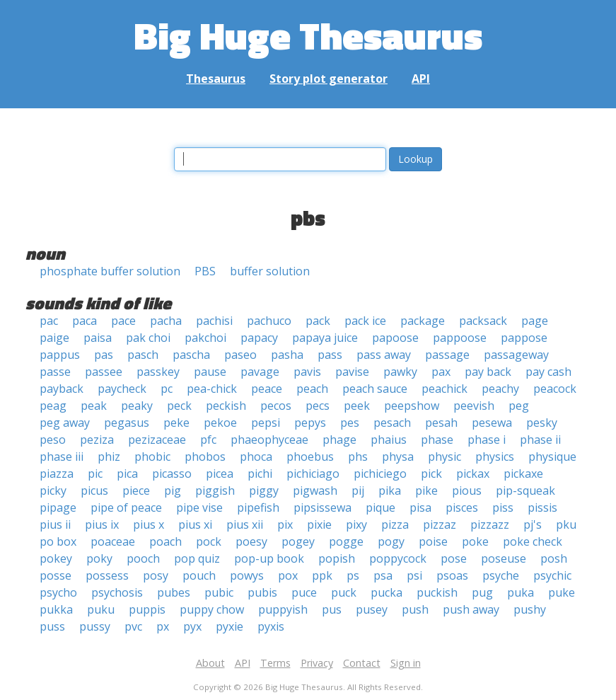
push (415, 609)
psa (383, 575)
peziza (97, 440)
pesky (542, 423)
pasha (287, 355)
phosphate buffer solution (110, 271)
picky (53, 490)
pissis (542, 507)
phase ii (540, 440)
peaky (137, 406)
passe (55, 372)
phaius (389, 440)
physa (398, 457)
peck (179, 406)
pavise (352, 372)
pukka (56, 609)
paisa (98, 338)
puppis (147, 609)
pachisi (214, 321)
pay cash (548, 372)
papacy (259, 338)
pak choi (148, 338)
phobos (205, 457)
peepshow (412, 406)
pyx (192, 626)
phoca (256, 457)
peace (267, 389)
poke (475, 541)
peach (312, 389)
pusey (372, 609)
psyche (501, 575)
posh (554, 558)
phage (339, 440)
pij (358, 490)
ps (353, 575)
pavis (307, 372)
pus (332, 609)
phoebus (310, 457)
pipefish (258, 507)
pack (318, 321)
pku (566, 524)
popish (337, 558)
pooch (143, 558)
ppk (322, 575)
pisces (462, 507)
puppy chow (212, 609)
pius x (149, 524)
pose (454, 558)
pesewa (492, 423)
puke (562, 592)
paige (54, 338)
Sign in (406, 663)
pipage (58, 507)
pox (288, 575)
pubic (219, 592)
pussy (95, 626)
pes (350, 423)
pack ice (365, 321)
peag (53, 406)
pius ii (55, 524)
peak (94, 406)
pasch (143, 355)
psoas (452, 575)
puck (344, 592)
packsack (483, 321)
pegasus (127, 423)
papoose (395, 338)
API (421, 79)
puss (52, 626)
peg (519, 406)
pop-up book (269, 558)
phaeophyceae (269, 440)
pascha (191, 355)
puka (521, 592)
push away (471, 609)
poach (165, 541)
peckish (226, 406)
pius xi (195, 524)
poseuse (504, 558)
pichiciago (313, 474)
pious (467, 490)
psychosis (117, 592)
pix (285, 524)
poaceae (113, 541)
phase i (487, 440)
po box (58, 541)
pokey (56, 558)
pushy (530, 609)
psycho (58, 592)
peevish (474, 406)
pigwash (315, 490)
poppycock (398, 558)
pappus (60, 355)
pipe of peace (126, 507)
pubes (174, 592)
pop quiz (197, 558)
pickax (473, 474)
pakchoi (205, 338)
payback (62, 389)
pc (167, 389)
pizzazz (490, 524)
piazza (57, 474)
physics (495, 457)
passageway (516, 355)
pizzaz (440, 524)
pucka (387, 592)
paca (85, 321)
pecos (276, 406)
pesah (441, 423)
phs (358, 457)
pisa (420, 507)
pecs (318, 406)
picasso (172, 474)
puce (304, 592)
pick (431, 474)
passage (447, 355)
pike (426, 490)
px (163, 626)
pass (330, 355)
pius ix (102, 524)
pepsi (266, 423)
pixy (356, 524)
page (535, 321)
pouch (199, 575)
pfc (208, 440)
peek (357, 406)
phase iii (62, 457)
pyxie (229, 626)
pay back (488, 372)
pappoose (460, 338)
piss (503, 507)
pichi (260, 474)
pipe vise (199, 507)
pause (210, 372)
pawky (400, 372)
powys (247, 575)
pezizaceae (157, 440)
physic (444, 457)
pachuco (269, 321)
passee (104, 372)
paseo (240, 355)
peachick (444, 389)
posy (156, 575)
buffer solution (270, 271)
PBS (205, 271)
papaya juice (325, 338)
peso (53, 440)
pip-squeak (525, 490)
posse (56, 575)
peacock (555, 389)
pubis (262, 592)
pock (209, 541)
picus (94, 490)
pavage (260, 372)
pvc (133, 626)
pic (95, 474)
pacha (166, 321)
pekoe (220, 423)
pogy (391, 541)
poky (99, 558)
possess (107, 575)
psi (414, 575)
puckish (437, 592)
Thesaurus (216, 79)
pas (104, 355)
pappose (524, 338)
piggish (215, 490)
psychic (552, 575)
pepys (310, 423)
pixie (319, 524)
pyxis (271, 626)
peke (176, 423)
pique (380, 507)
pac (49, 321)
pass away (384, 355)
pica (127, 474)
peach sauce (375, 389)
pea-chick (212, 389)
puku (101, 609)
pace (123, 321)
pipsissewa (322, 507)
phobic (152, 457)
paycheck (122, 389)
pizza (395, 524)
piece (136, 490)
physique (552, 457)
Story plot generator (329, 79)
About (210, 663)
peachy (500, 389)
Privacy (317, 663)
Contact (362, 663)
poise (433, 541)
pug (482, 592)
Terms (275, 663)
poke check (533, 541)
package (423, 321)
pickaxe (523, 474)
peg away (65, 423)
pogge (346, 541)
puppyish (283, 609)
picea (220, 474)
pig (173, 490)
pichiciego (380, 474)
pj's (533, 524)
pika (390, 490)
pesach (392, 423)
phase (437, 440)
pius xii (245, 524)
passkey (158, 372)
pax (441, 372)
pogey (298, 541)
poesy (251, 541)
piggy (264, 490)
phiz (109, 457)
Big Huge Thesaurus (308, 35)
